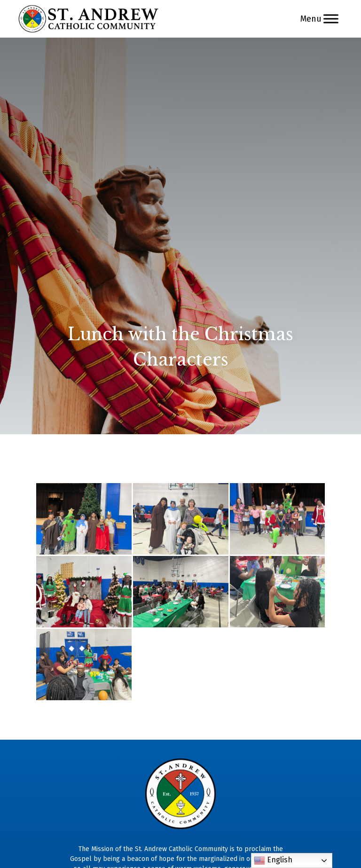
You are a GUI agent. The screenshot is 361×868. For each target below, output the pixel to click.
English (273, 860)
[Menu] (331, 19)
